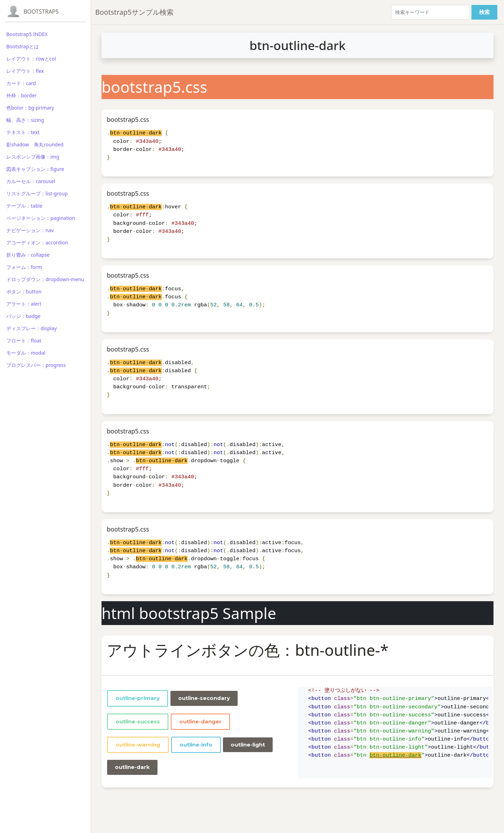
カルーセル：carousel (31, 181)
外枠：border (22, 95)
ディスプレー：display (31, 328)
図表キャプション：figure (35, 169)
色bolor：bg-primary (30, 108)
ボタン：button (24, 291)
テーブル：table (24, 206)
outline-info (196, 745)
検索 (484, 12)
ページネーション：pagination (41, 218)
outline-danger (200, 721)
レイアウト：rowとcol (31, 59)
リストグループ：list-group (37, 193)
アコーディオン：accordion (37, 242)
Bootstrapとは (23, 46)
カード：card (21, 83)
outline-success (138, 721)
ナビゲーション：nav (30, 230)
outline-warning (138, 745)
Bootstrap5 (41, 12)
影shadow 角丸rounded (35, 144)
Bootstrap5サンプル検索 (134, 12)
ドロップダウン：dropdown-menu (45, 279)
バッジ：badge (23, 316)
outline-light (248, 745)
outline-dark (132, 767)
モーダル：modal (26, 353)
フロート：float (24, 341)
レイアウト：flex (25, 71)
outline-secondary (204, 698)
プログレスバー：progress (36, 365)
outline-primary (138, 698)
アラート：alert (24, 304)
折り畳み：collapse (28, 255)
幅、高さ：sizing (25, 120)
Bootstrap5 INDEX (27, 34)
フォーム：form (24, 267)
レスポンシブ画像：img (33, 157)
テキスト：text (23, 132)
